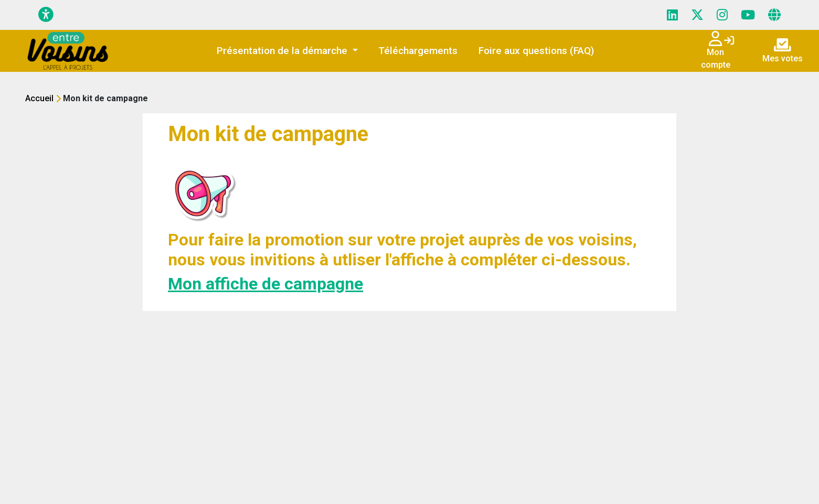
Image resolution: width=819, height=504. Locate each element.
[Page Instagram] (722, 15)
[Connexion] (729, 41)
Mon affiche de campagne (265, 284)
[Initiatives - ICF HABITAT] (68, 51)
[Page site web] (774, 15)
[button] (288, 51)
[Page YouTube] (748, 15)
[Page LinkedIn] (672, 15)
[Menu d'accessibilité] (46, 15)
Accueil (39, 98)
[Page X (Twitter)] (697, 15)
